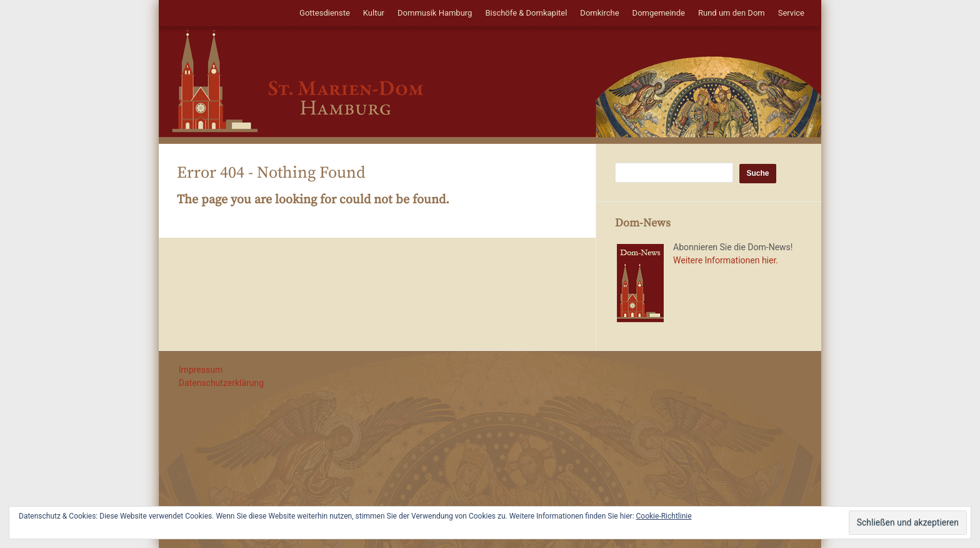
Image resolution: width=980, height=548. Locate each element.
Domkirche (599, 13)
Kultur (374, 13)
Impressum (201, 370)
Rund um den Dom (732, 13)
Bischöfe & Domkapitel (526, 13)
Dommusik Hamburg (435, 13)
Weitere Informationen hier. (726, 260)
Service (791, 13)
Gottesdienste (325, 13)
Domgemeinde (659, 13)
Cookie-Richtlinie (664, 516)
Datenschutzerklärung (221, 383)
